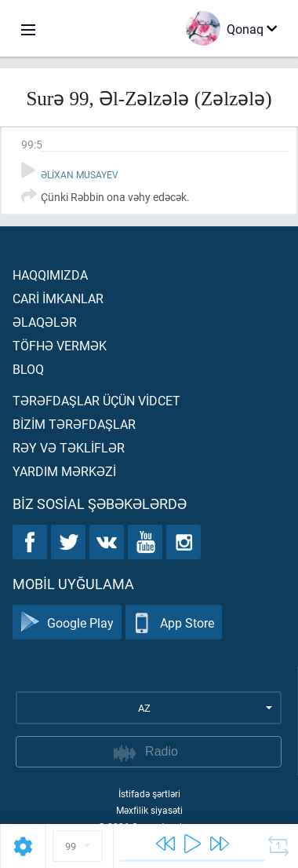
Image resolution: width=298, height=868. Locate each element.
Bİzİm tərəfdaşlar (74, 424)
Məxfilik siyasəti (149, 810)
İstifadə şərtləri (149, 793)
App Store (174, 623)
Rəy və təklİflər (69, 447)
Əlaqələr (45, 322)
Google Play (67, 623)
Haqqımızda (50, 275)
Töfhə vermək (60, 345)
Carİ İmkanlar (58, 298)
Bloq (28, 369)
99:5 (32, 144)
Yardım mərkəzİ (64, 471)
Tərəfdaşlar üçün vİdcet (96, 400)
